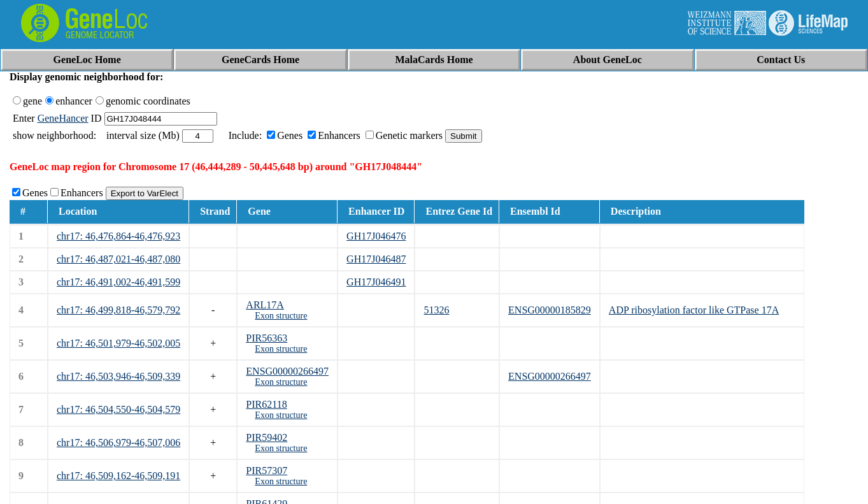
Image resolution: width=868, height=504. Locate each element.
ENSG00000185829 (550, 310)
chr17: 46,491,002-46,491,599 (118, 282)
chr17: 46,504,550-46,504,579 (118, 409)
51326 (436, 310)
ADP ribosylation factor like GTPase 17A (694, 310)
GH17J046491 (376, 282)
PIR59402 (267, 437)
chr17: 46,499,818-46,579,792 (118, 310)
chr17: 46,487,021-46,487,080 (118, 259)
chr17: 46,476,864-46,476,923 (118, 236)
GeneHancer (63, 118)
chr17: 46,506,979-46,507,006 (118, 443)
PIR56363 (267, 338)
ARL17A (265, 305)
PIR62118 (266, 404)
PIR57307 (267, 471)
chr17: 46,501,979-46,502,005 (118, 343)
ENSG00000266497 (287, 371)
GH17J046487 (376, 259)
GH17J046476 (376, 236)
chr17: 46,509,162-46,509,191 (118, 476)
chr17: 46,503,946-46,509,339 (118, 376)
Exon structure (281, 316)
